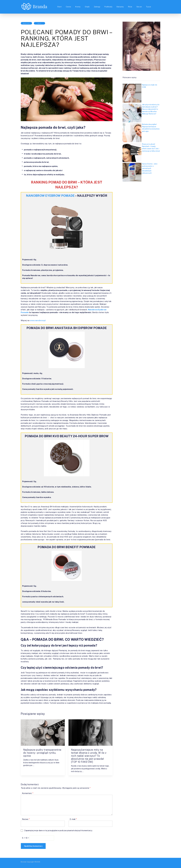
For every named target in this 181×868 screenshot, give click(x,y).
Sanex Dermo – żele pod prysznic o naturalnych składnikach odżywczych (150, 168)
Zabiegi (97, 7)
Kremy (78, 7)
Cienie (68, 7)
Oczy (40, 23)
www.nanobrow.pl (38, 320)
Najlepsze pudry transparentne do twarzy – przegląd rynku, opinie (42, 753)
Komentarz (28, 793)
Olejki (87, 7)
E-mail (73, 819)
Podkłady (108, 7)
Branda (23, 862)
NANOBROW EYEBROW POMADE (50, 196)
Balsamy (120, 7)
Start (59, 7)
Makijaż (26, 23)
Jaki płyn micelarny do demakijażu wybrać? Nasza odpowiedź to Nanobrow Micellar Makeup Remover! (151, 109)
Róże (130, 7)
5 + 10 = (26, 838)
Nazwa (26, 819)
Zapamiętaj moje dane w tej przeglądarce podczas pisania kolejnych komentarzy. (58, 831)
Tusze (149, 7)
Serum (139, 7)
